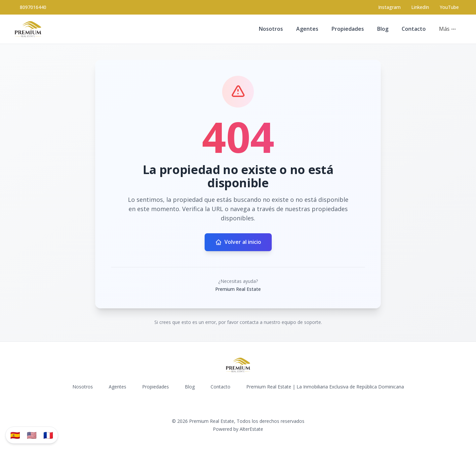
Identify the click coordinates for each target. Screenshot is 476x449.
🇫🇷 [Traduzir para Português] (48, 435)
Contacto (414, 29)
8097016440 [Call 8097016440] (33, 7)
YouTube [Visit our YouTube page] (449, 7)
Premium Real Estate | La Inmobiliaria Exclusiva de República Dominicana (325, 387)
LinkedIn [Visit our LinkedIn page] (420, 7)
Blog (383, 29)
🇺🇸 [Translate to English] (32, 435)
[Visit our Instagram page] (389, 7)
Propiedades (348, 29)
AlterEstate (251, 429)
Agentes (307, 29)
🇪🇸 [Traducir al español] (15, 435)
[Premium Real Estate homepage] (28, 29)
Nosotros (271, 29)
